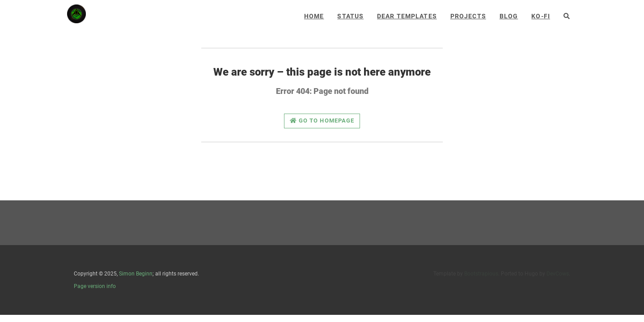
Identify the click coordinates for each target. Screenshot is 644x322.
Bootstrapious (481, 274)
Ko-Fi (541, 16)
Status (350, 16)
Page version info (95, 286)
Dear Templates (407, 16)
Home (314, 16)
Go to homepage (322, 121)
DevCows (558, 274)
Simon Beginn (136, 274)
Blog (509, 16)
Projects (468, 16)
